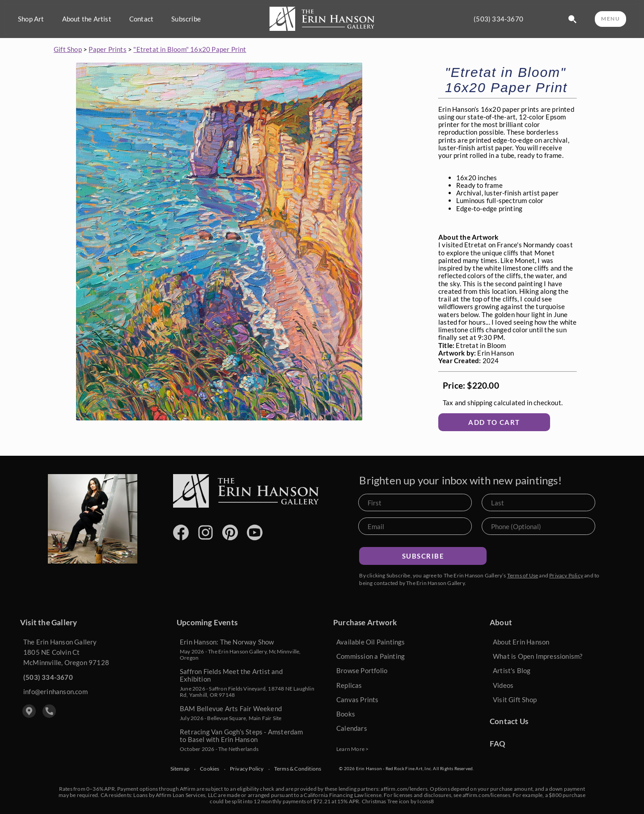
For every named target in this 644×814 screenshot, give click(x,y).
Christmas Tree (380, 801)
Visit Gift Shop (515, 700)
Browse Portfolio (362, 670)
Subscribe (186, 19)
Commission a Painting (371, 656)
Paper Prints (107, 49)
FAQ (498, 744)
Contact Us (509, 721)
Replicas (349, 685)
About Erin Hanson (521, 642)
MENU (610, 19)
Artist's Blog (512, 670)
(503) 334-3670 (498, 19)
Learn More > (352, 749)
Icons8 (426, 801)
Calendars (352, 728)
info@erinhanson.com (55, 691)
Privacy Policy (566, 575)
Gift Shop (68, 49)
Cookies (210, 769)
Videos (503, 685)
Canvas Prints (358, 700)
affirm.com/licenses (486, 795)
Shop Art (31, 19)
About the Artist (87, 19)
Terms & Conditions (298, 769)
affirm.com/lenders (404, 789)
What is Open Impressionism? (538, 656)
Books (346, 714)
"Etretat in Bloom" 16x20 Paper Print (190, 49)
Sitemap (180, 769)
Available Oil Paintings (371, 642)
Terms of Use (523, 575)
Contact (141, 19)
